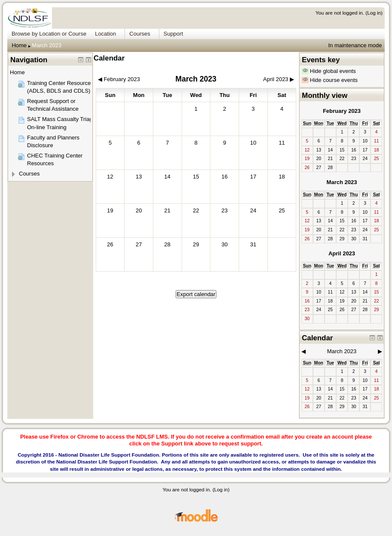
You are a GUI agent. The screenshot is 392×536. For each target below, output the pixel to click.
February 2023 (342, 111)
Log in (374, 13)
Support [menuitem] (173, 34)
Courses (29, 174)
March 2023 (47, 45)
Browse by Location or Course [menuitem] (49, 34)
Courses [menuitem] (140, 34)
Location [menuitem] (105, 34)
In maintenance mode (355, 45)
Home (19, 45)
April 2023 (342, 253)
